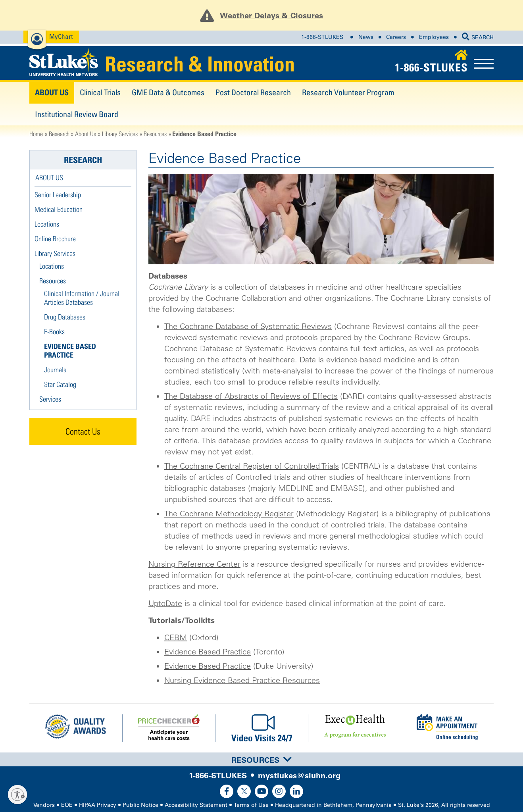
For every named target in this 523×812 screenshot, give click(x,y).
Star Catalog (60, 384)
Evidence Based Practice (208, 652)
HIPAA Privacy (98, 805)
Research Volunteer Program (348, 92)
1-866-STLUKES (322, 37)
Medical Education (59, 209)
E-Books (54, 332)
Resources (155, 134)
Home (36, 134)
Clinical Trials (100, 92)
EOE (67, 805)
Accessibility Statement (196, 805)
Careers (396, 37)
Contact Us (83, 431)
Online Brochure (55, 239)
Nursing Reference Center (194, 564)
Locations (47, 224)
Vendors (44, 805)
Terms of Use (251, 805)
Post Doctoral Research (253, 92)
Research (59, 134)
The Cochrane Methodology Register (229, 514)
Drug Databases (65, 317)
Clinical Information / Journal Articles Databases (82, 298)
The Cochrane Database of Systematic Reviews (248, 326)
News (366, 37)
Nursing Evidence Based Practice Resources (242, 680)
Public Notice (140, 805)
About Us (52, 92)
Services (50, 399)
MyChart (61, 36)
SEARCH (478, 38)
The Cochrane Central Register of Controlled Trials (252, 466)
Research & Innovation (200, 64)
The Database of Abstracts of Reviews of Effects (251, 396)
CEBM (176, 637)
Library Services (120, 134)
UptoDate (165, 603)
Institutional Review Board (77, 114)
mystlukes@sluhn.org (299, 775)
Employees (434, 37)
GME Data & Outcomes (168, 92)
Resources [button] (261, 760)
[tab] (261, 759)
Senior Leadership (58, 195)
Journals (55, 370)
